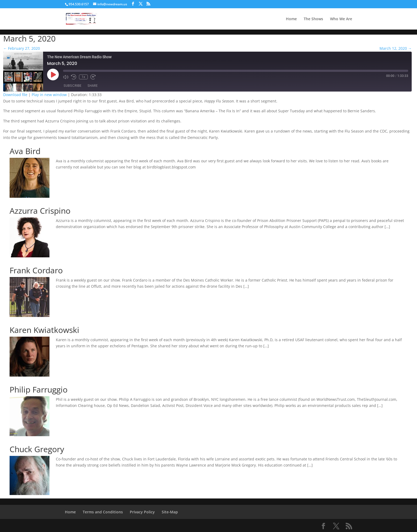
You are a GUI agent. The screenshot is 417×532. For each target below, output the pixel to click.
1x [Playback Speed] (83, 77)
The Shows (313, 19)
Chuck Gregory (37, 449)
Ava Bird (25, 151)
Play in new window (49, 95)
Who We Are (341, 19)
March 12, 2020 (396, 48)
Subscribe (72, 86)
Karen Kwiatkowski (44, 330)
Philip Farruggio (39, 389)
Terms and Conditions (103, 512)
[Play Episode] (53, 75)
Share (93, 86)
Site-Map (170, 512)
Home (291, 19)
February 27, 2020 (22, 48)
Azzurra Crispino (40, 211)
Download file (15, 95)
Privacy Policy (142, 512)
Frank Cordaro (36, 270)
